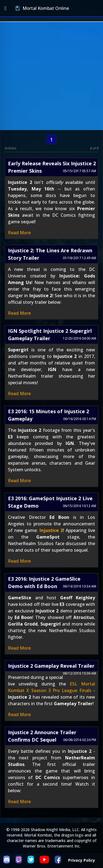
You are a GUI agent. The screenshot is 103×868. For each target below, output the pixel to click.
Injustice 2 (51, 530)
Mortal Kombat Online (42, 8)
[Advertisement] (51, 76)
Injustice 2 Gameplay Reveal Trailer (51, 666)
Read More (19, 233)
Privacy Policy (82, 860)
